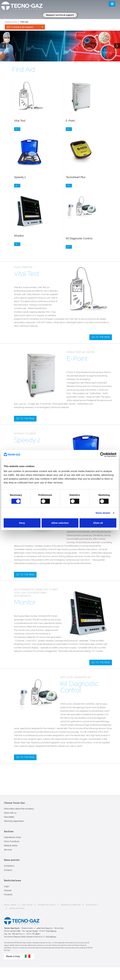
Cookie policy (92, 905)
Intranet (8, 890)
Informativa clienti (47, 905)
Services (8, 850)
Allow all (98, 523)
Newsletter (9, 817)
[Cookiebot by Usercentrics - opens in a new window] (102, 455)
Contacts (8, 870)
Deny (22, 523)
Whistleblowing (17, 908)
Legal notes (27, 905)
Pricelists (8, 895)
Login (7, 886)
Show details (103, 513)
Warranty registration (14, 821)
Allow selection (60, 523)
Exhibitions (9, 866)
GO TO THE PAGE (101, 337)
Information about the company (19, 809)
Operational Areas (12, 837)
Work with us (10, 813)
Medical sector (11, 22)
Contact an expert (25, 27)
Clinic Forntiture (12, 841)
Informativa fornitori (71, 905)
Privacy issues (10, 905)
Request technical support (60, 15)
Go (17, 129)
